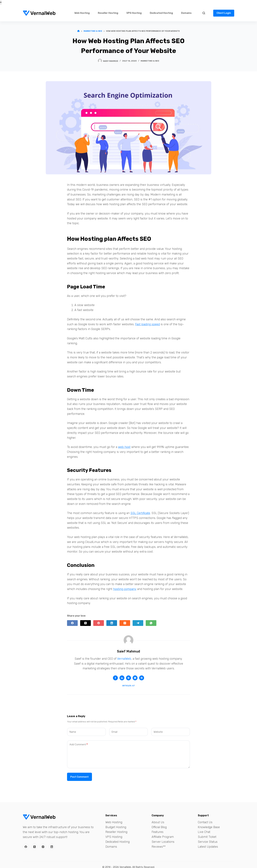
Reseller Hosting (108, 13)
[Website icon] (128, 678)
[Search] (204, 13)
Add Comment (79, 745)
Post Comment (79, 777)
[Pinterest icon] (142, 678)
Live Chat (204, 832)
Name (73, 732)
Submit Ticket (207, 837)
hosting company (125, 589)
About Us (158, 822)
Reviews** (159, 847)
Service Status (208, 842)
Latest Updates (208, 847)
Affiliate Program (163, 837)
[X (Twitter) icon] (135, 678)
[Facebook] (72, 623)
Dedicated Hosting (161, 13)
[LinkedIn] (112, 623)
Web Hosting (82, 13)
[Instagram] (43, 847)
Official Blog (159, 827)
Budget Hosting (116, 827)
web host (124, 447)
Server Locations (163, 842)
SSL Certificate (140, 513)
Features (158, 832)
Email (114, 732)
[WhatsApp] (151, 623)
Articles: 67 (128, 686)
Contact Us (205, 822)
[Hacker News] (125, 623)
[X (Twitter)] (85, 623)
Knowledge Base (209, 827)
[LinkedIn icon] (122, 678)
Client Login (224, 13)
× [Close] (1, 2)
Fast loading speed (147, 324)
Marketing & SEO (150, 61)
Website (158, 732)
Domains (186, 13)
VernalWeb (124, 659)
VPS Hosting (134, 13)
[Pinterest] (99, 623)
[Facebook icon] (115, 678)
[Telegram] (138, 623)
